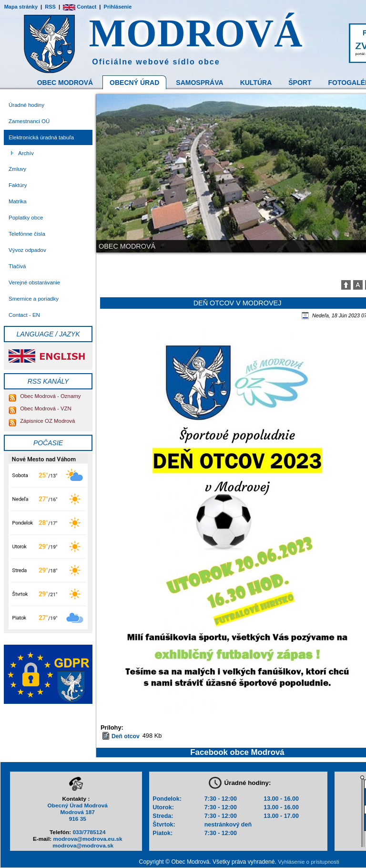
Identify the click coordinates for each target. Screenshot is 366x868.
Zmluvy (17, 169)
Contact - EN (24, 315)
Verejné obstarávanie (34, 282)
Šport (300, 83)
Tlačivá (17, 266)
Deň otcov (126, 736)
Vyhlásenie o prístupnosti (308, 862)
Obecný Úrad (134, 83)
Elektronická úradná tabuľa (41, 137)
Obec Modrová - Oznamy (45, 396)
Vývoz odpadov (27, 250)
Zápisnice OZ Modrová (42, 421)
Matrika (18, 201)
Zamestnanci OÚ (29, 121)
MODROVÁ (196, 33)
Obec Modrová (65, 83)
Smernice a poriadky (34, 299)
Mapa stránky (21, 7)
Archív (26, 153)
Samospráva (199, 83)
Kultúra (256, 83)
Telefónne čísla (27, 234)
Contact (80, 7)
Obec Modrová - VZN (40, 408)
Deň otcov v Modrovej (238, 303)
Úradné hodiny (26, 105)
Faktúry (18, 185)
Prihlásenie (118, 7)
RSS (50, 7)
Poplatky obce (26, 218)
